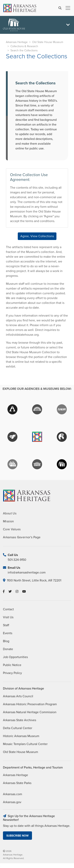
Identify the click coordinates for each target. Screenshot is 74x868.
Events (8, 633)
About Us (10, 513)
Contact (8, 609)
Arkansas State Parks (17, 783)
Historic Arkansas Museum (21, 736)
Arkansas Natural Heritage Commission (30, 712)
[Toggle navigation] (67, 8)
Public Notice (12, 665)
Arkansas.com (13, 794)
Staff (6, 625)
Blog (6, 641)
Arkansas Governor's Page (22, 537)
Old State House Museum (48, 42)
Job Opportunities (15, 657)
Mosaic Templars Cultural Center (25, 744)
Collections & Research (24, 46)
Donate (8, 649)
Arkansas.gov (12, 802)
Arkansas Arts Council (18, 696)
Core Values (12, 529)
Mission (8, 521)
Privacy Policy (12, 673)
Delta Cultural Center (18, 728)
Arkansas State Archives (20, 720)
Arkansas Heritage (17, 42)
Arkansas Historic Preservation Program (30, 704)
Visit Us (8, 617)
